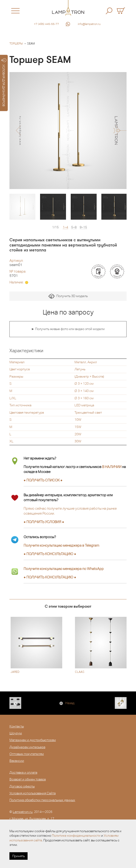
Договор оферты (22, 786)
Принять (19, 856)
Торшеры (16, 44)
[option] (68, 131)
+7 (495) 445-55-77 (46, 24)
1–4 (65, 227)
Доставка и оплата (23, 772)
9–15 (83, 227)
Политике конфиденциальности (76, 836)
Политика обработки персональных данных (42, 800)
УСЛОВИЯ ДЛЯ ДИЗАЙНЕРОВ (4, 82)
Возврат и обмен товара (28, 779)
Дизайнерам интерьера (27, 747)
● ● (50, 554)
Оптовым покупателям (27, 754)
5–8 (74, 227)
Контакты (17, 726)
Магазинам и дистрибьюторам (33, 740)
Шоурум (16, 733)
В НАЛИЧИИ (112, 467)
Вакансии (17, 761)
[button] (18, 130)
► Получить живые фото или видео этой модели (68, 329)
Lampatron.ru (23, 812)
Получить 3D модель (68, 296)
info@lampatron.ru (89, 24)
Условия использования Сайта (33, 793)
